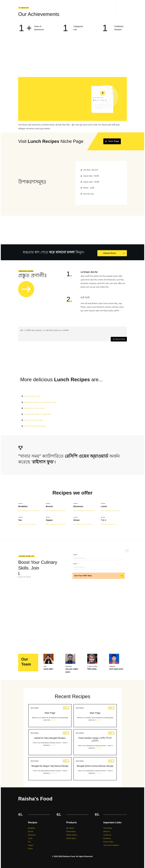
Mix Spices (70, 826)
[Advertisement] (72, 58)
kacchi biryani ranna (32, 394)
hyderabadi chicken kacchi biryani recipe (40, 400)
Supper (49, 518)
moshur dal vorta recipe (34, 418)
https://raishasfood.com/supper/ (56, 522)
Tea (20, 518)
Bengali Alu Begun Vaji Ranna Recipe (50, 767)
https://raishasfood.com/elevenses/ (84, 509)
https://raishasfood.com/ (108, 522)
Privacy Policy (108, 840)
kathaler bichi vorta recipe (34, 406)
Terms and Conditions (111, 843)
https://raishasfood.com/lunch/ (110, 509)
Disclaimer (107, 837)
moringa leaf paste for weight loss (38, 412)
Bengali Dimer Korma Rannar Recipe (95, 767)
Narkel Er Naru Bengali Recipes (50, 740)
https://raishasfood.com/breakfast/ (29, 509)
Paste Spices (71, 830)
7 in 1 (103, 518)
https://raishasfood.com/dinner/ (83, 522)
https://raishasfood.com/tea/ (27, 522)
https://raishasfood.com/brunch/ (56, 509)
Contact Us (107, 833)
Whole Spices (71, 837)
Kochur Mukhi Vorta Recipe (35, 424)
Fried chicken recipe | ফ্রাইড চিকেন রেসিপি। (95, 740)
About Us (107, 830)
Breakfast (23, 504)
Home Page (108, 826)
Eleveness (78, 504)
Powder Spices (72, 833)
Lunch (104, 504)
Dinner (77, 518)
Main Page (50, 714)
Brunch (49, 504)
